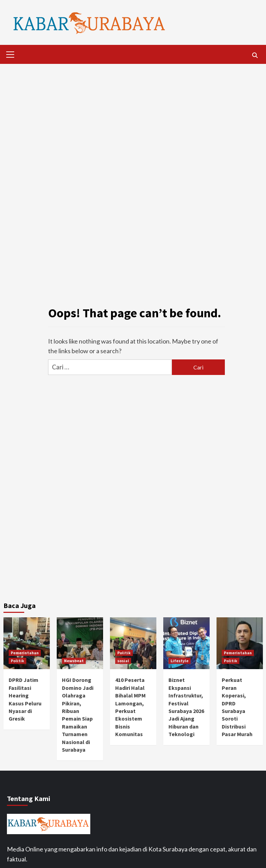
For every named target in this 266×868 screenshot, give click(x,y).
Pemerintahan (25, 653)
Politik (17, 661)
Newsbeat (74, 661)
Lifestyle (180, 661)
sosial (123, 661)
